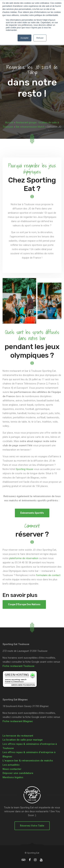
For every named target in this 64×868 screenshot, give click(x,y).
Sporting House (25, 469)
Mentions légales (13, 777)
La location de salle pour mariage (23, 740)
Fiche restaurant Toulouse (19, 666)
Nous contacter (12, 769)
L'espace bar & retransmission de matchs (28, 761)
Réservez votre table (32, 826)
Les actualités (11, 765)
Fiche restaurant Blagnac (18, 721)
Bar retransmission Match (30, 127)
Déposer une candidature (18, 773)
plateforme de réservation (24, 558)
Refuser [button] (40, 38)
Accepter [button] (24, 38)
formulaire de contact (48, 575)
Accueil (9, 122)
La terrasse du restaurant (18, 736)
